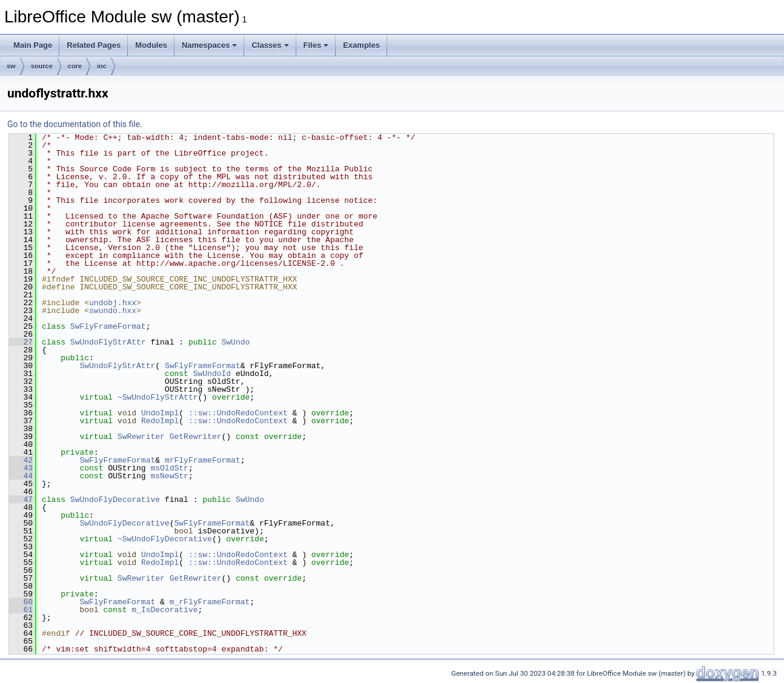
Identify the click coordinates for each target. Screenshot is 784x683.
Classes (270, 45)
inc (102, 66)
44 (21, 476)
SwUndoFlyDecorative (115, 500)
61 (21, 610)
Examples (361, 45)
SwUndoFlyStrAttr (108, 342)
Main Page (33, 45)
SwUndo (235, 342)
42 (21, 460)
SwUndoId (212, 374)
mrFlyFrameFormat (203, 460)
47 (21, 500)
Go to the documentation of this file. (75, 124)
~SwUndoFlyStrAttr (158, 397)
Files (316, 45)
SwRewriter (141, 437)
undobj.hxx (113, 303)
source (42, 66)
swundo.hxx (113, 311)
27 (21, 342)
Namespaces (210, 45)
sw (11, 66)
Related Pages (94, 45)
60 (21, 602)
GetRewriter (196, 437)
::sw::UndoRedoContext (238, 413)
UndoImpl (160, 413)
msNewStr (169, 476)
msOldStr (169, 468)
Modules (151, 45)
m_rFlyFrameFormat (210, 602)
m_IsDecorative (164, 610)
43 (21, 468)
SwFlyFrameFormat (108, 326)
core (75, 66)
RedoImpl (160, 421)
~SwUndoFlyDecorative (165, 539)
